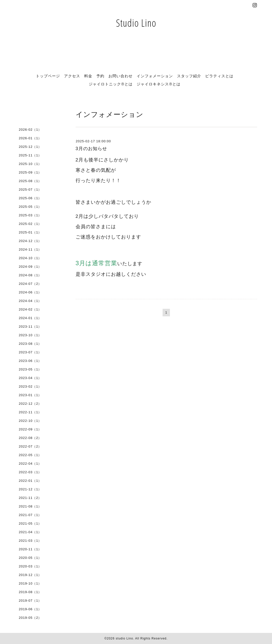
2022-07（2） (30, 446)
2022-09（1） (30, 429)
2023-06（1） (30, 361)
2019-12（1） (30, 575)
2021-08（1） (30, 506)
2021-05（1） (30, 523)
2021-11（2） (30, 498)
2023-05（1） (30, 369)
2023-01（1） (30, 395)
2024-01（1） (30, 318)
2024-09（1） (30, 267)
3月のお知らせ (91, 149)
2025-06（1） (30, 198)
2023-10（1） (30, 335)
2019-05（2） (30, 618)
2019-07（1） (30, 601)
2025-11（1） (30, 155)
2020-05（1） (30, 558)
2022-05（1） (30, 455)
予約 (100, 76)
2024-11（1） (30, 249)
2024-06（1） (30, 292)
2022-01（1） (30, 481)
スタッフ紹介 (189, 76)
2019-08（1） (30, 592)
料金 (88, 76)
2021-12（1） (30, 489)
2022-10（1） (30, 421)
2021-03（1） (30, 541)
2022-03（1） (30, 472)
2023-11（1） (30, 327)
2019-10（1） (30, 583)
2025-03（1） (30, 215)
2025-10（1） (30, 164)
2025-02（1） (30, 224)
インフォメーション (155, 76)
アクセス (72, 76)
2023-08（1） (30, 344)
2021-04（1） (30, 532)
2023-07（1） (30, 352)
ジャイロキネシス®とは (159, 84)
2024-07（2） (30, 284)
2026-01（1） (30, 138)
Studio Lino (136, 23)
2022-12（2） (30, 404)
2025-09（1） (30, 172)
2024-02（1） (30, 309)
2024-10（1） (30, 258)
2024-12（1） (30, 241)
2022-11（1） (30, 412)
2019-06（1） (30, 609)
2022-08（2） (30, 438)
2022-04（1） (30, 464)
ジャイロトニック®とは (111, 84)
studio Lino (124, 638)
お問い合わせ (120, 76)
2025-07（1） (30, 190)
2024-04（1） (30, 301)
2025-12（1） (30, 147)
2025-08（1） (30, 181)
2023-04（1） (30, 378)
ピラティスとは (219, 76)
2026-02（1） (30, 130)
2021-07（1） (30, 515)
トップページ (48, 76)
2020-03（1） (30, 566)
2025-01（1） (30, 232)
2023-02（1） (30, 386)
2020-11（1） (30, 549)
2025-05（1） (30, 207)
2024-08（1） (30, 275)
